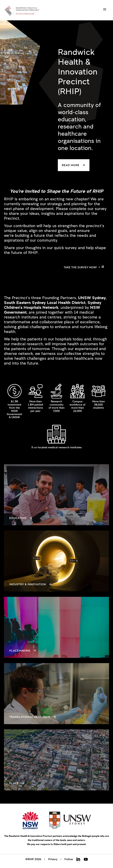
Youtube (86, 859)
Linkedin (78, 859)
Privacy (53, 859)
